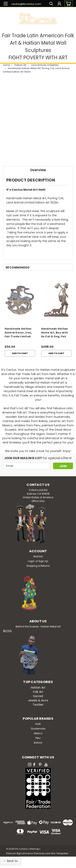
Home (6, 65)
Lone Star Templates (57, 853)
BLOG (7, 631)
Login (31, 561)
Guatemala (38, 729)
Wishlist (38, 556)
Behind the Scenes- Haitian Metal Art (38, 627)
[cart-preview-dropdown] (68, 3)
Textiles (38, 705)
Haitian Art (20, 65)
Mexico (38, 733)
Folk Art (38, 692)
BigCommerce (25, 853)
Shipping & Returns (38, 566)
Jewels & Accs (38, 700)
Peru (38, 738)
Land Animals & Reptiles (45, 65)
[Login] (59, 4)
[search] (51, 4)
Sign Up (43, 561)
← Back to (11, 861)
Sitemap (34, 849)
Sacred (38, 696)
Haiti (38, 724)
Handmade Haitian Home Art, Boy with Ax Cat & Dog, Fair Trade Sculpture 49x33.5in (55, 333)
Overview (38, 170)
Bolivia (38, 743)
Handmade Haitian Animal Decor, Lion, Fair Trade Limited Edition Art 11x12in (18, 333)
